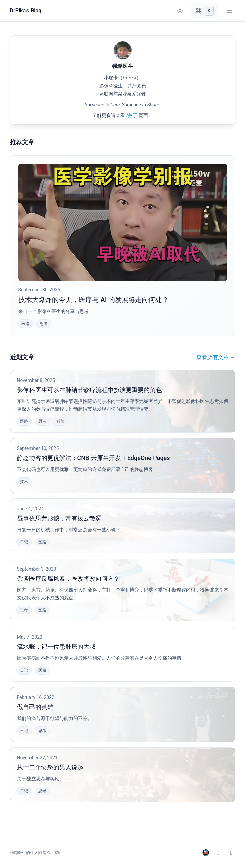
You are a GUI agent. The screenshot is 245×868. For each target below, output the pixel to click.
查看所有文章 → (216, 357)
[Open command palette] (205, 11)
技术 (24, 482)
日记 (24, 542)
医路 (25, 324)
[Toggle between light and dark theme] (180, 11)
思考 (44, 324)
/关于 (132, 115)
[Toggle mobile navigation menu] (229, 11)
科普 (60, 421)
